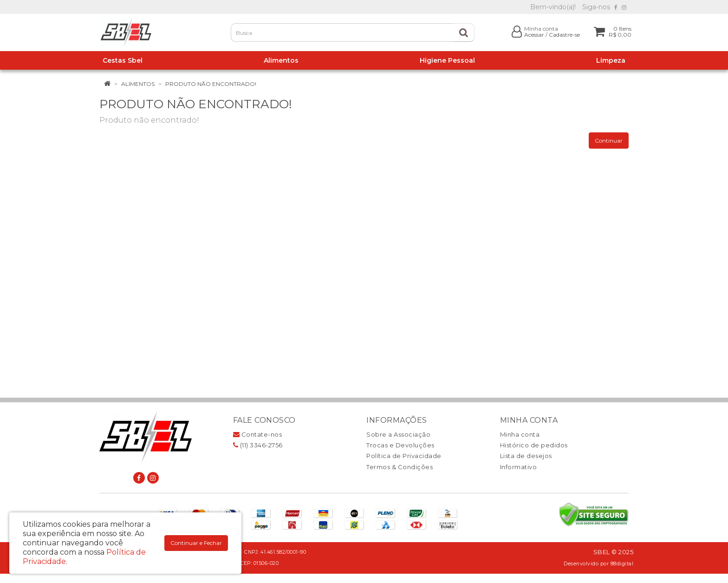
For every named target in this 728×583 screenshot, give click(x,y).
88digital (622, 564)
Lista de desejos (526, 456)
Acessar (534, 35)
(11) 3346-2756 (258, 445)
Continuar (609, 141)
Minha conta (520, 434)
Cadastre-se (564, 35)
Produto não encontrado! (211, 84)
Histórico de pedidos (534, 445)
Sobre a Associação (398, 434)
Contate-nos (258, 434)
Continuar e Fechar (196, 543)
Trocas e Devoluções (400, 445)
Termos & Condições (400, 467)
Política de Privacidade (404, 456)
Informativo (519, 467)
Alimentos (138, 84)
